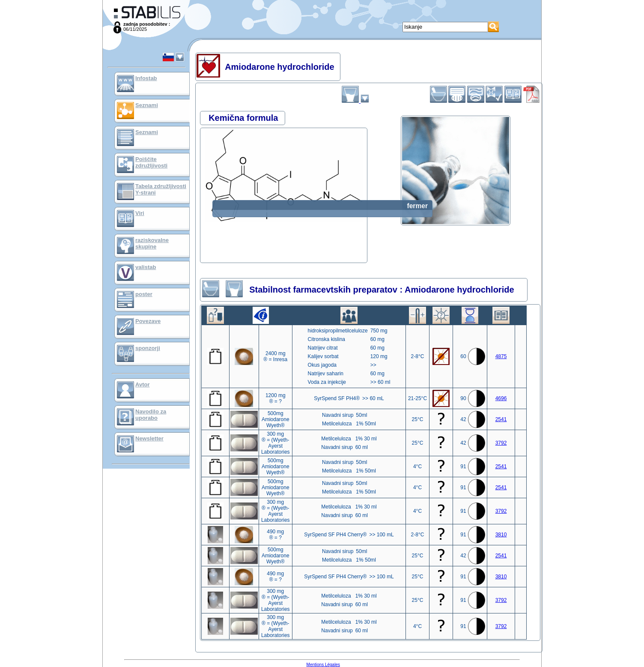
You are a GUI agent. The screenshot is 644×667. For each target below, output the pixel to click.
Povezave (148, 321)
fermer (417, 206)
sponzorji (148, 348)
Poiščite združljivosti (151, 162)
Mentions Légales (323, 665)
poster (144, 294)
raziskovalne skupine (152, 243)
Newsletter (149, 438)
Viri (140, 213)
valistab (146, 267)
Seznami (147, 105)
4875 (501, 356)
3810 (501, 535)
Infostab (146, 78)
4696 (501, 398)
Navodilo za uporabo (151, 415)
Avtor (142, 384)
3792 (501, 443)
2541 (501, 419)
